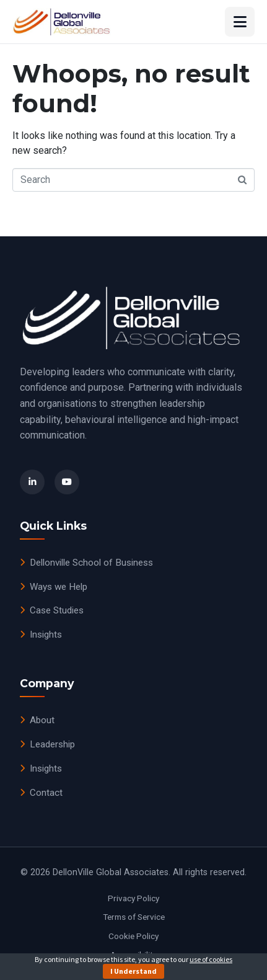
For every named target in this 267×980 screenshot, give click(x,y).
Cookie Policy (133, 936)
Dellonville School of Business (86, 563)
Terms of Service (134, 917)
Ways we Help (54, 587)
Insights (41, 635)
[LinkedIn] (32, 482)
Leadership (47, 744)
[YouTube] (67, 482)
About (37, 720)
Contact (41, 793)
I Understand (133, 971)
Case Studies (52, 610)
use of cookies (211, 959)
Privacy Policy (133, 898)
